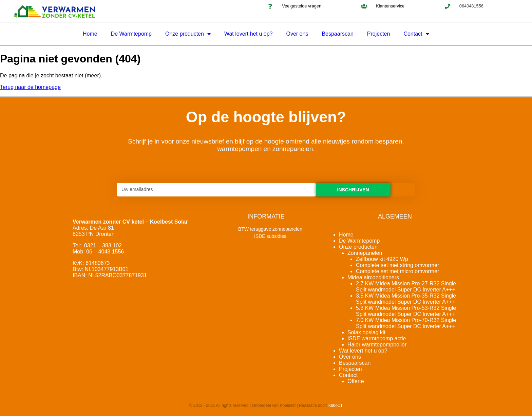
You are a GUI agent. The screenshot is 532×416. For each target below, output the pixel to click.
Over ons (297, 34)
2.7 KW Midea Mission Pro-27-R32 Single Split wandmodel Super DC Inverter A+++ (406, 287)
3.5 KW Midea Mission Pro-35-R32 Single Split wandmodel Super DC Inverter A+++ (406, 299)
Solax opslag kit (366, 332)
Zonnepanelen (365, 253)
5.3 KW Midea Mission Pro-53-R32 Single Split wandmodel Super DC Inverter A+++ (406, 311)
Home (90, 34)
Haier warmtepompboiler (377, 345)
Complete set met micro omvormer (397, 271)
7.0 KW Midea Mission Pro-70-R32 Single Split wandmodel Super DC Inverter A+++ (406, 323)
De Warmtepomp (131, 34)
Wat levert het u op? (249, 34)
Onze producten (188, 34)
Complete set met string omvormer (397, 265)
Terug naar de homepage (30, 87)
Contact (416, 34)
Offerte (356, 381)
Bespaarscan (337, 34)
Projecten (379, 34)
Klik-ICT (336, 405)
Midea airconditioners (373, 277)
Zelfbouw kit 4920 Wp (382, 259)
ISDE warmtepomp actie (377, 338)
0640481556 (471, 6)
